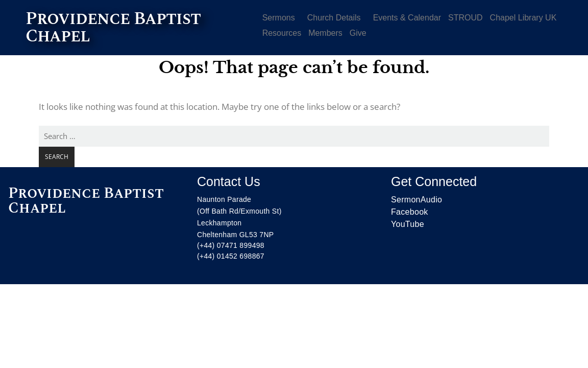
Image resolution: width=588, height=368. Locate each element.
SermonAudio (416, 200)
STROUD (465, 18)
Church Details (334, 18)
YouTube (408, 224)
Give (358, 33)
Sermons (279, 18)
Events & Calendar (407, 18)
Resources (282, 33)
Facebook (410, 212)
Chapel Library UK (523, 18)
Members (325, 33)
